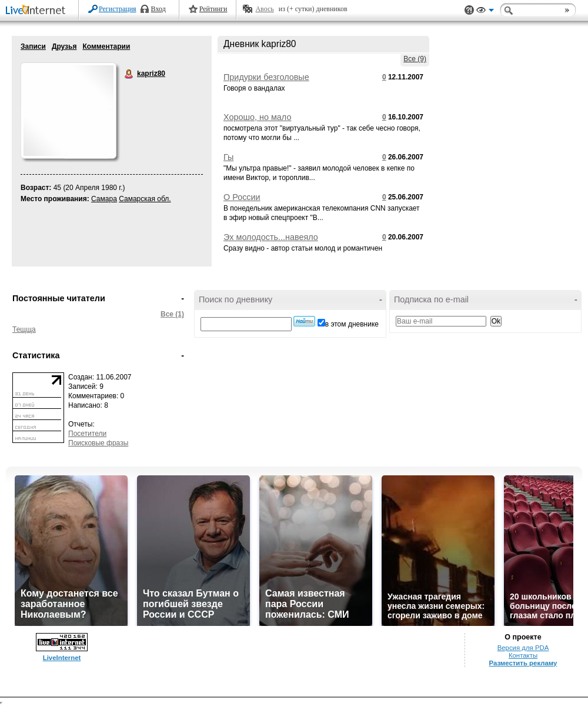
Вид (485, 12)
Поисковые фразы (98, 443)
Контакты (523, 655)
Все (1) (172, 314)
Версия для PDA (523, 648)
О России (242, 197)
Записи (33, 46)
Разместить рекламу (523, 663)
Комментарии (106, 46)
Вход (158, 9)
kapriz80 (129, 74)
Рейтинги (213, 9)
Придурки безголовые (266, 77)
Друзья (64, 46)
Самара (104, 199)
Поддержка (469, 10)
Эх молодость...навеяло (271, 237)
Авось (264, 9)
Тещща (24, 329)
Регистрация (118, 9)
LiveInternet (38, 11)
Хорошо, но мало (257, 117)
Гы (228, 157)
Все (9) (415, 59)
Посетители (87, 434)
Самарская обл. (145, 199)
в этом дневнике (352, 324)
